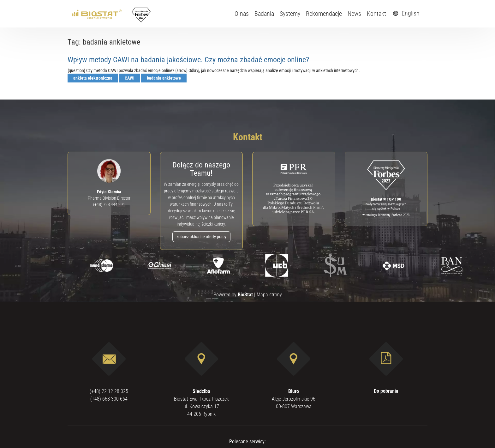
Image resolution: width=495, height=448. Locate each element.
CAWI (130, 78)
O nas (242, 14)
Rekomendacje (324, 14)
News (354, 14)
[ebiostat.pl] (97, 14)
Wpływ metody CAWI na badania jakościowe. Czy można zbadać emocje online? (188, 60)
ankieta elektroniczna (93, 78)
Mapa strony (269, 295)
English (405, 13)
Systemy (290, 14)
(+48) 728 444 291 (109, 204)
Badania (264, 14)
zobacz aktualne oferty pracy (201, 237)
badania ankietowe (164, 78)
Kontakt (376, 14)
